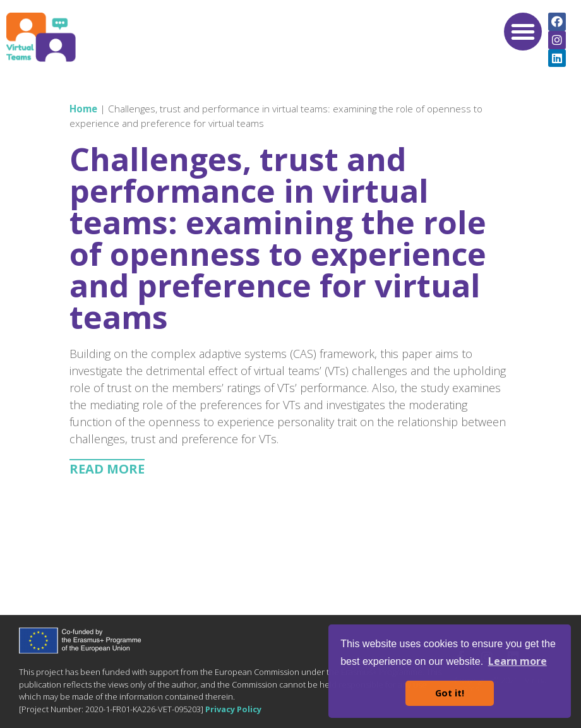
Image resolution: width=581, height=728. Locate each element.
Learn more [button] (518, 661)
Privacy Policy (233, 709)
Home (83, 109)
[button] (523, 32)
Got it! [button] (450, 693)
